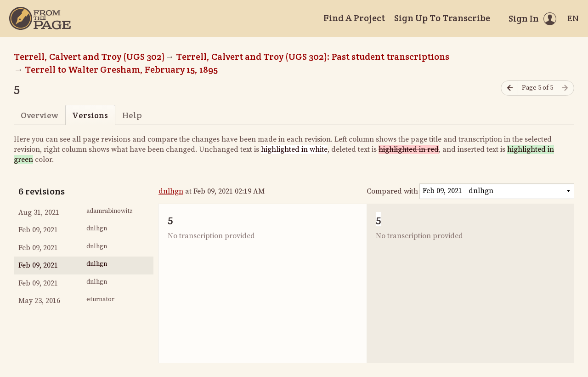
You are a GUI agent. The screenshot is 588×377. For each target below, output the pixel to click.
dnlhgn (171, 191)
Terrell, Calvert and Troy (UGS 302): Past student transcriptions (313, 57)
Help (132, 115)
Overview (39, 115)
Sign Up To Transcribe (442, 18)
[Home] (40, 18)
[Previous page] (509, 88)
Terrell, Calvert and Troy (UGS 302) (89, 57)
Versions (90, 115)
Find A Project (354, 18)
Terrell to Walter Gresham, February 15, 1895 (121, 69)
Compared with (392, 191)
